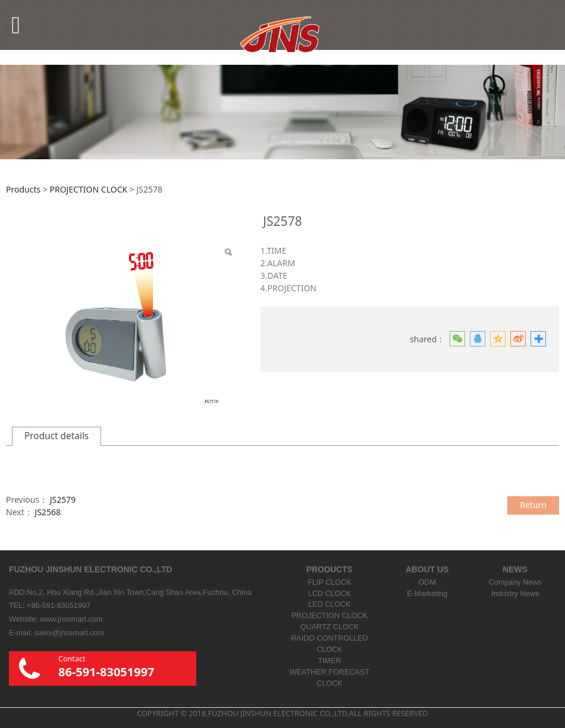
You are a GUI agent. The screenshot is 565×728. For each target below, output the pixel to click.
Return (533, 505)
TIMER (329, 661)
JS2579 (63, 499)
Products (23, 189)
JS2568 (48, 512)
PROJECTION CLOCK (88, 189)
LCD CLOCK (329, 594)
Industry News (515, 594)
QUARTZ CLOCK (329, 627)
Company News (515, 582)
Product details (56, 436)
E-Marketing (427, 594)
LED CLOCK (329, 604)
